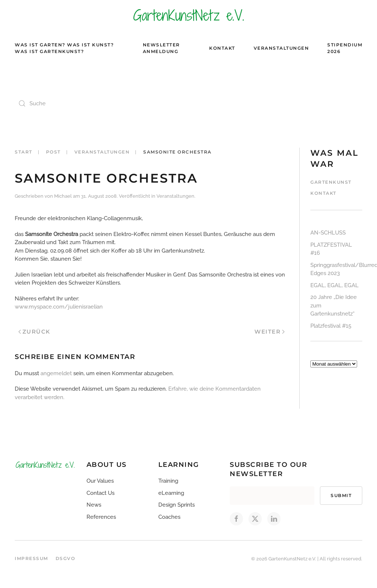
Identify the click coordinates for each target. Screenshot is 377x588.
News (94, 505)
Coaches (169, 517)
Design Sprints (177, 505)
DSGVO (66, 558)
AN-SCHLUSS (328, 233)
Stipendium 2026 (345, 48)
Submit (341, 495)
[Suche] (88, 103)
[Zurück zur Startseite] (188, 15)
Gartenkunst (331, 182)
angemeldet (56, 373)
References (101, 517)
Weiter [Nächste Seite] (269, 332)
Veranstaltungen (281, 48)
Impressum (31, 558)
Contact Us (101, 493)
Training (168, 481)
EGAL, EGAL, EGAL (334, 285)
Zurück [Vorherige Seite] (34, 332)
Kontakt (222, 48)
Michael (63, 196)
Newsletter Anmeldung (161, 48)
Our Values (100, 481)
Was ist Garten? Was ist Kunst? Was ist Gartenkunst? (64, 48)
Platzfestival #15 (331, 326)
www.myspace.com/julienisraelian (59, 307)
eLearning (171, 493)
